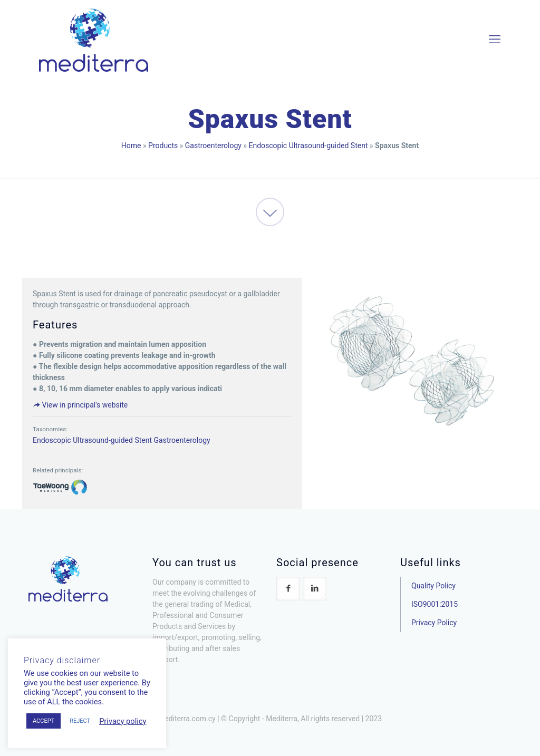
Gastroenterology (213, 146)
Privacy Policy (434, 623)
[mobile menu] (495, 40)
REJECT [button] (80, 721)
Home (131, 146)
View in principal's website (80, 405)
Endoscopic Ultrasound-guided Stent (308, 146)
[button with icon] (288, 589)
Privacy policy (123, 721)
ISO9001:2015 (435, 604)
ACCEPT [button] (44, 721)
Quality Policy (433, 586)
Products (163, 146)
